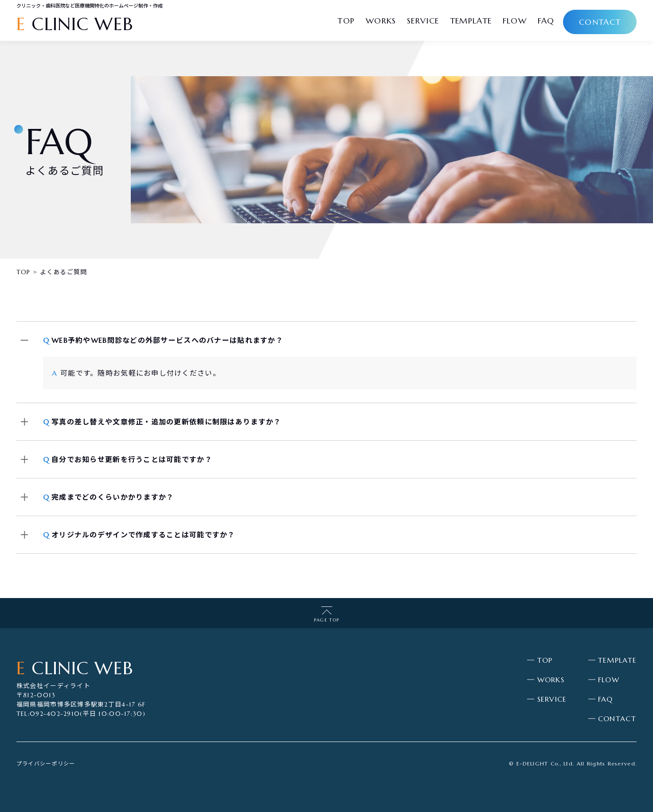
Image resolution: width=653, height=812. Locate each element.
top (346, 21)
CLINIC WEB (75, 24)
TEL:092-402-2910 (48, 714)
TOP (545, 660)
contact (600, 22)
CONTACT (617, 719)
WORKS (551, 680)
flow (515, 21)
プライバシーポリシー (46, 763)
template (471, 21)
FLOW (609, 680)
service (423, 21)
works (381, 21)
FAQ (606, 699)
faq (546, 21)
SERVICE (552, 699)
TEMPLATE (617, 660)
